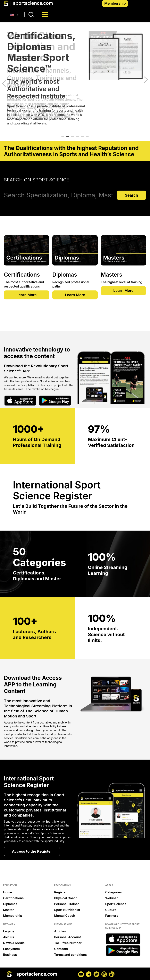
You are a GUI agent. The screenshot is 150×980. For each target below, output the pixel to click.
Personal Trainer (67, 904)
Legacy (9, 932)
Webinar (112, 898)
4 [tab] (77, 136)
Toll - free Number (68, 943)
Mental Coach (65, 916)
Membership (115, 3)
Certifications (13, 898)
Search (131, 195)
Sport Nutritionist (67, 910)
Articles (60, 932)
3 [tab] (73, 136)
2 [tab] (68, 136)
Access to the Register (33, 852)
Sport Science (116, 904)
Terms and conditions (70, 955)
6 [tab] (87, 136)
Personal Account (67, 937)
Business (10, 955)
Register (60, 893)
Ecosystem (11, 949)
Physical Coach (66, 898)
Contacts (61, 949)
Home (8, 893)
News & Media (14, 943)
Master (8, 910)
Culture (111, 910)
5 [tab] (82, 136)
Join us (9, 937)
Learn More (27, 295)
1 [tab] (63, 136)
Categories (114, 893)
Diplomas (10, 904)
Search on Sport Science (37, 180)
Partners (112, 916)
